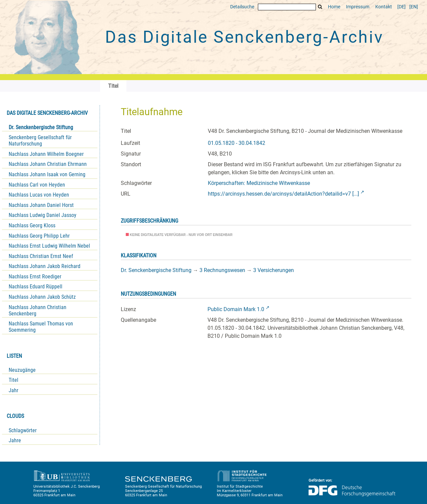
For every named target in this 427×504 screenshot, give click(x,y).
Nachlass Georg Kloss (32, 225)
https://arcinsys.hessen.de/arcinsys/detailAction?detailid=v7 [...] (283, 194)
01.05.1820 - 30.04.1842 (237, 143)
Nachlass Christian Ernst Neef (41, 256)
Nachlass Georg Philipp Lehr (39, 236)
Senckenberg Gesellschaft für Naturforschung (40, 141)
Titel (14, 380)
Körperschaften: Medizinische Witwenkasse (259, 183)
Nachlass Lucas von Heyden (39, 195)
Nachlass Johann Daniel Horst (41, 205)
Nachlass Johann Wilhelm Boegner (46, 154)
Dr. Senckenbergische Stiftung (41, 127)
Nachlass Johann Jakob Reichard (45, 266)
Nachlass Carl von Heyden (37, 185)
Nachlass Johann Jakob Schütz (42, 297)
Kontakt (384, 7)
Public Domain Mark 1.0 (236, 309)
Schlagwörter (23, 430)
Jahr (14, 390)
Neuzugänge (22, 370)
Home (334, 7)
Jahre (15, 440)
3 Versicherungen (274, 270)
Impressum (358, 7)
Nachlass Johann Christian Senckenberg (38, 310)
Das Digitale (244, 37)
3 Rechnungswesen (222, 270)
